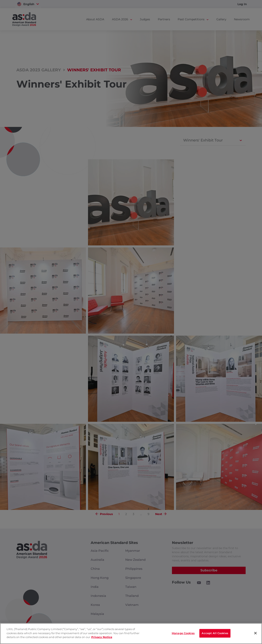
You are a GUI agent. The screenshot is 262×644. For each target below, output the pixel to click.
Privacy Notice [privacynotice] (102, 637)
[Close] (255, 633)
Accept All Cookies (215, 633)
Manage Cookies (183, 633)
